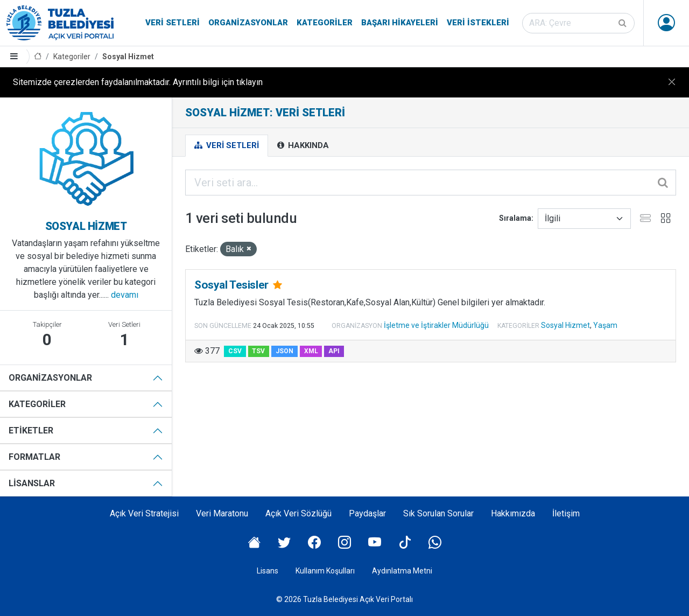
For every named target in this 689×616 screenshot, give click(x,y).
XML (311, 351)
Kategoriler (325, 23)
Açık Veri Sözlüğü (298, 513)
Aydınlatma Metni (402, 571)
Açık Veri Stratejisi (144, 513)
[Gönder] (623, 23)
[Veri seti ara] (578, 23)
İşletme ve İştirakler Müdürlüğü (436, 325)
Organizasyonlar (248, 23)
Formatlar (34, 457)
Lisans (268, 571)
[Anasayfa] (38, 57)
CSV (235, 351)
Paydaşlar (367, 513)
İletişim (566, 513)
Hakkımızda (513, 513)
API (334, 351)
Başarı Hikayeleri (400, 23)
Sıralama (515, 218)
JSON (284, 351)
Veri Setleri (173, 23)
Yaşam (605, 325)
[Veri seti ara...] (431, 183)
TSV (258, 351)
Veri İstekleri (478, 23)
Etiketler (31, 430)
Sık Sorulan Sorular (438, 513)
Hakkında (303, 145)
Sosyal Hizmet (128, 57)
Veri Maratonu (222, 513)
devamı (125, 295)
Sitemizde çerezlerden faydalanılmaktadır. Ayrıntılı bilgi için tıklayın (138, 82)
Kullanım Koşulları (325, 571)
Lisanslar (32, 483)
